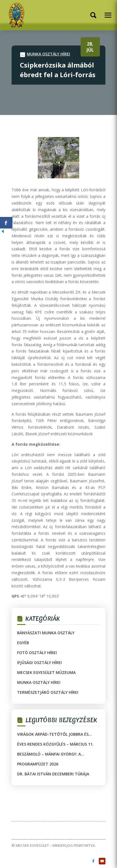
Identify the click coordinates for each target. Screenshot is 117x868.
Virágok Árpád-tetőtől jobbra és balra (53, 734)
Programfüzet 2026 (38, 764)
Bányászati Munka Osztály (46, 633)
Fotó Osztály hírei (37, 653)
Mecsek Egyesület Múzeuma (46, 672)
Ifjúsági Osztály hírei (39, 663)
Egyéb (23, 643)
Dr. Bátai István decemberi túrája (53, 774)
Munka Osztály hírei (48, 54)
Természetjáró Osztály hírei (48, 692)
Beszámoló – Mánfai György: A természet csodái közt (49, 754)
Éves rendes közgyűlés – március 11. (55, 744)
